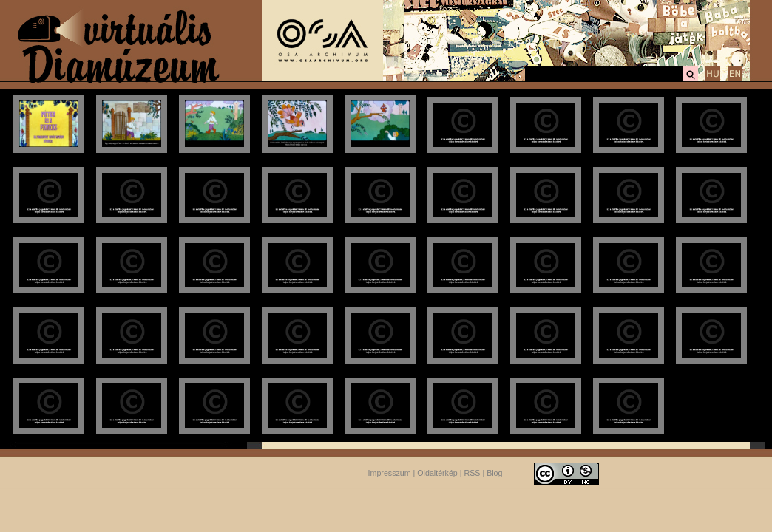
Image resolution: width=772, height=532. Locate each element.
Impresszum (390, 473)
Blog (494, 473)
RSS (473, 473)
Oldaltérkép (437, 473)
